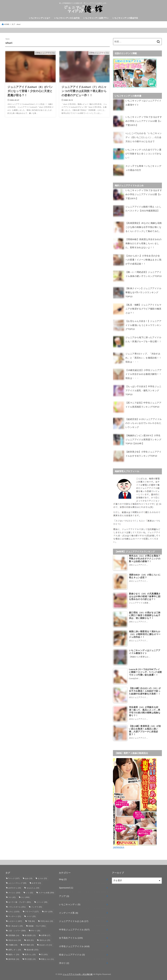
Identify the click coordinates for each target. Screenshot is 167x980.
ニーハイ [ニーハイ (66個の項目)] (42, 901)
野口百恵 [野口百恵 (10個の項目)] (30, 958)
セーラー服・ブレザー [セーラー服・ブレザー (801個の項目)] (20, 901)
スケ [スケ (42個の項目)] (12, 896)
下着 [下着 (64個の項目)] (31, 920)
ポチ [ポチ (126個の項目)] (48, 911)
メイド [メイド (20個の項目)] (31, 915)
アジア (64, 895)
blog (63, 878)
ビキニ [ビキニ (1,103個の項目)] (14, 911)
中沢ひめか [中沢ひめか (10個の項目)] (47, 920)
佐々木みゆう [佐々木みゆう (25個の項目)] (16, 925)
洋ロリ (64, 962)
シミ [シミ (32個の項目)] (29, 892)
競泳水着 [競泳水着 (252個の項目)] (32, 949)
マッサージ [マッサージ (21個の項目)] (15, 915)
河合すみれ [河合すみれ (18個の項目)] (15, 939)
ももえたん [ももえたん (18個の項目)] (33, 887)
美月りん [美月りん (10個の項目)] (30, 953)
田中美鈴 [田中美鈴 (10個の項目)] (28, 944)
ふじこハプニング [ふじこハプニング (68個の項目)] (17, 882)
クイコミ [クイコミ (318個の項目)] (14, 892)
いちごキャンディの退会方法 (125, 18)
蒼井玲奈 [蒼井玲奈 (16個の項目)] (14, 958)
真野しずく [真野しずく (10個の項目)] (15, 949)
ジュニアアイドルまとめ (74, 920)
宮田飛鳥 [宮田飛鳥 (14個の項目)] (14, 934)
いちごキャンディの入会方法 (67, 18)
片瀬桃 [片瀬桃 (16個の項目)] (13, 944)
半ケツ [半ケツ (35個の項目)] (36, 930)
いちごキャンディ (70, 903)
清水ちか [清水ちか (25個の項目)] (45, 939)
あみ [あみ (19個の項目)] (29, 877)
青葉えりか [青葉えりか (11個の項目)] (48, 958)
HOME (7, 24)
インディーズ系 (69, 912)
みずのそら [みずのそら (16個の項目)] (15, 887)
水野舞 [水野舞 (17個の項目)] (46, 934)
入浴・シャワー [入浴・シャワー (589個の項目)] (17, 930)
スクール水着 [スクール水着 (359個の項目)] (46, 892)
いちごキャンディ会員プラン (96, 18)
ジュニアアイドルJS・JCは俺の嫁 (78, 973)
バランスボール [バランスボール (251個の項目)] (17, 906)
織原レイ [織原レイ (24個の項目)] (14, 953)
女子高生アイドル (71, 937)
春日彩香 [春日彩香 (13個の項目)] (30, 934)
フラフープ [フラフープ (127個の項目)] (32, 911)
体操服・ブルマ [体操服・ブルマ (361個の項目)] (37, 925)
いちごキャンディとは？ (40, 18)
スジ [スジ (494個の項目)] (25, 896)
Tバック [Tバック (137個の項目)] (14, 877)
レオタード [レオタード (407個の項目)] (15, 920)
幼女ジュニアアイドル (72, 954)
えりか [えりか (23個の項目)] (42, 877)
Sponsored (66, 887)
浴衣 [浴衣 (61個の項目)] (30, 939)
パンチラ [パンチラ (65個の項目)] (37, 906)
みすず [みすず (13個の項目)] (36, 882)
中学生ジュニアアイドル (74, 928)
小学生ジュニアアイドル (74, 945)
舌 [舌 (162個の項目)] (44, 953)
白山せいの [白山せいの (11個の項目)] (46, 944)
